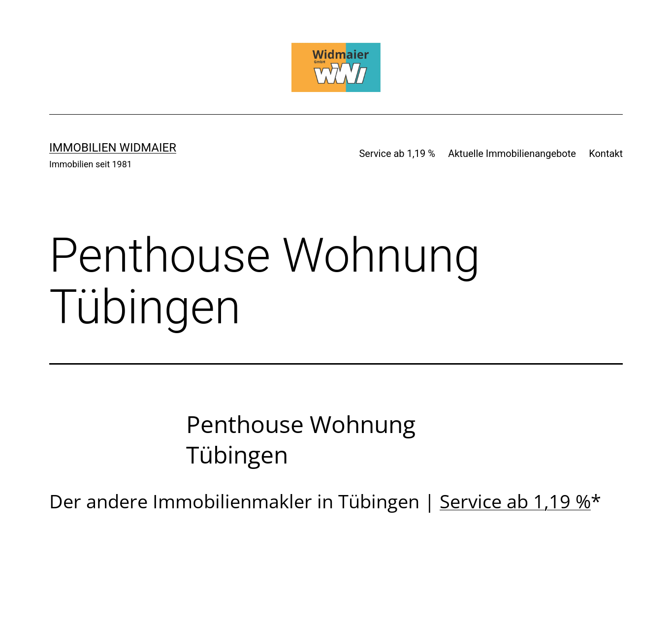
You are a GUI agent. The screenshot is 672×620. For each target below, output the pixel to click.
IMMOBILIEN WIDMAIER (113, 148)
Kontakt (606, 154)
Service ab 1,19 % (397, 154)
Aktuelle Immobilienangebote (512, 154)
